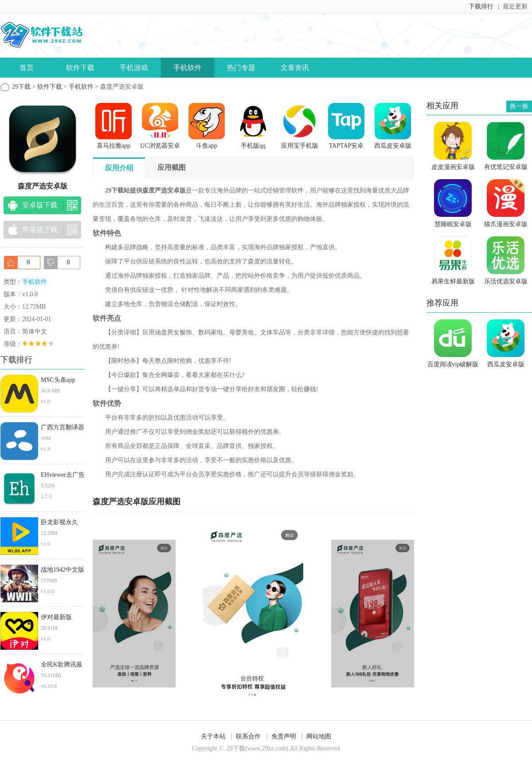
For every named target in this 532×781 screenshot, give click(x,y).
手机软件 (188, 68)
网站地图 (319, 736)
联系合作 (248, 736)
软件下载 (80, 68)
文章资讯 (295, 68)
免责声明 (284, 736)
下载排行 (481, 6)
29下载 (21, 87)
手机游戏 (134, 68)
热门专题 (241, 68)
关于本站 (213, 736)
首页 (27, 68)
